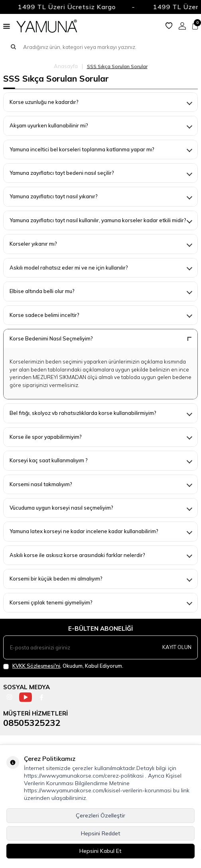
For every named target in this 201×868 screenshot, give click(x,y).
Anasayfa (66, 66)
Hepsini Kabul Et (100, 851)
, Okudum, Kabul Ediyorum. (63, 666)
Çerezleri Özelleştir (100, 815)
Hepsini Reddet (101, 833)
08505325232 (32, 723)
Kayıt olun (177, 647)
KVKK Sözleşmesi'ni (36, 666)
